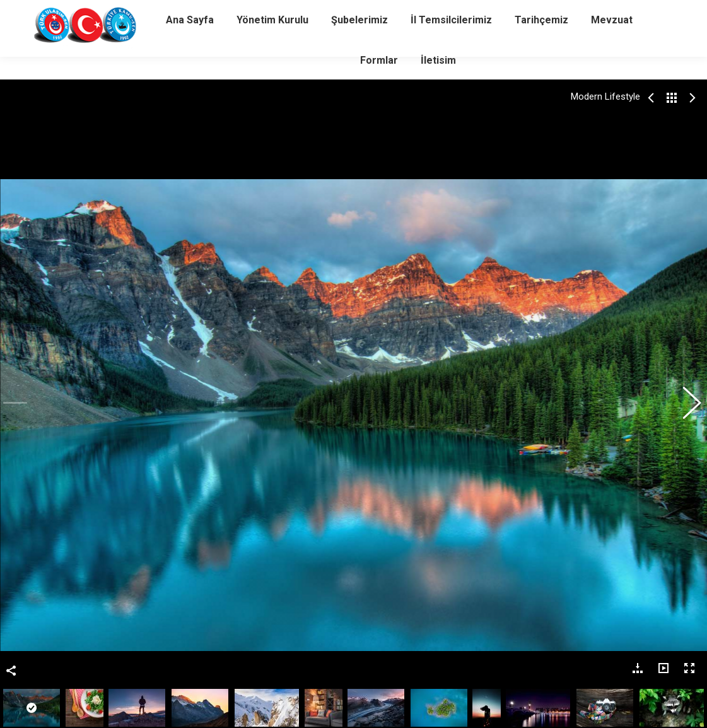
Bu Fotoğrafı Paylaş (11, 405)
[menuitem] (190, 43)
